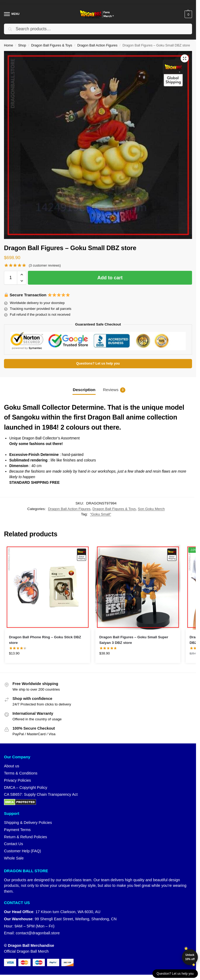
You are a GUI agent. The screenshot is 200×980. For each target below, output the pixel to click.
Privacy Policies (18, 780)
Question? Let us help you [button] (175, 974)
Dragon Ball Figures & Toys (52, 45)
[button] (188, 14)
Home (8, 45)
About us (12, 766)
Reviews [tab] (114, 390)
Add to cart (110, 278)
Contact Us (14, 844)
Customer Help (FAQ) (22, 851)
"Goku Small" (101, 514)
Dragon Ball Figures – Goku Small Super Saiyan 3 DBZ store (134, 640)
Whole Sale (14, 858)
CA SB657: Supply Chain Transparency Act (41, 794)
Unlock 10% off (190, 957)
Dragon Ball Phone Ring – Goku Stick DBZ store (45, 640)
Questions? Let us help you (98, 363)
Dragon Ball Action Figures (97, 45)
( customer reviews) (45, 265)
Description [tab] (84, 390)
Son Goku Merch (151, 509)
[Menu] (12, 14)
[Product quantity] (11, 278)
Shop (22, 45)
